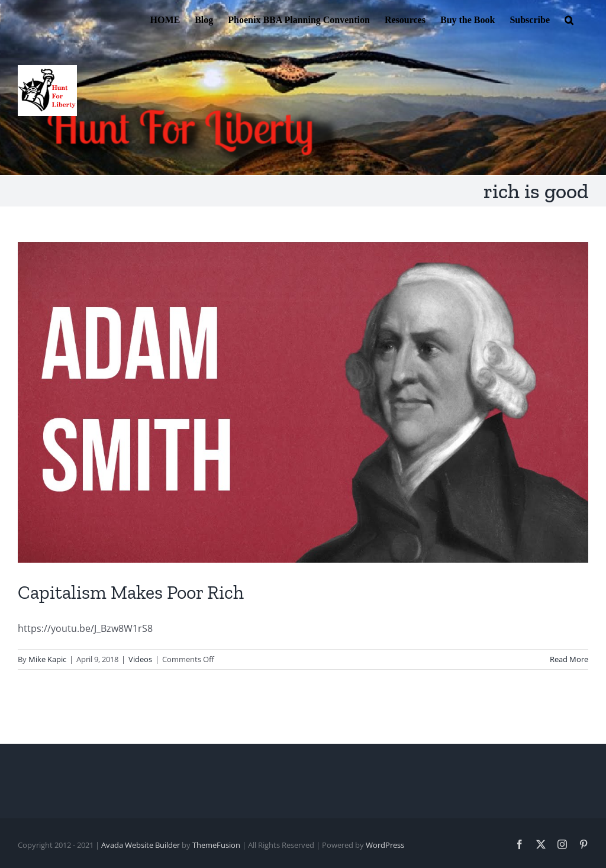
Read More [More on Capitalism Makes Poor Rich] (569, 659)
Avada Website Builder (141, 845)
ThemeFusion (216, 845)
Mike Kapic (47, 659)
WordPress (385, 845)
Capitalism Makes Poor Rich (131, 592)
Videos (140, 659)
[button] (569, 19)
